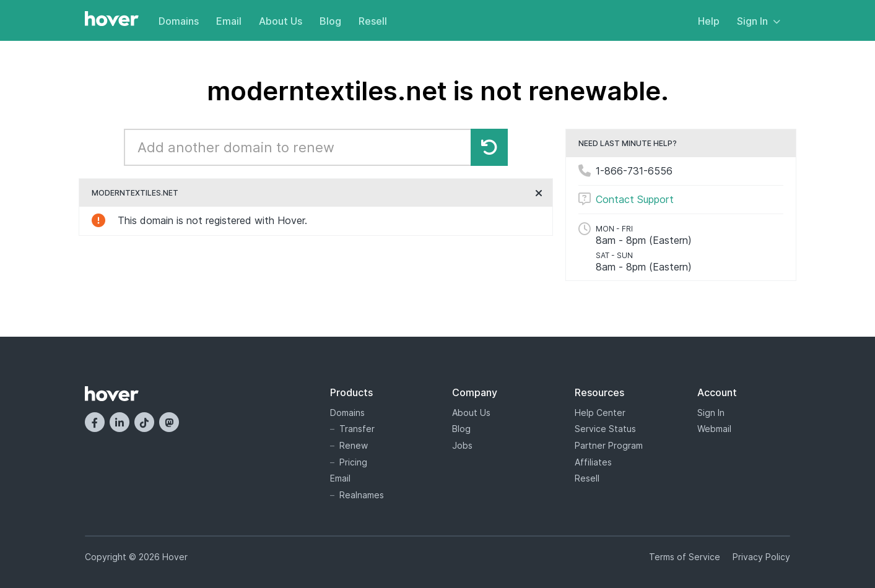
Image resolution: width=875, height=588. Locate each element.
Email (229, 21)
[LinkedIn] (120, 422)
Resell (373, 21)
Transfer (357, 429)
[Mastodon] (169, 422)
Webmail (714, 429)
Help (709, 21)
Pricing (353, 462)
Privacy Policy (761, 557)
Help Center (600, 413)
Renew (354, 445)
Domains (179, 21)
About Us (281, 21)
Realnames (362, 495)
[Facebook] (95, 422)
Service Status (605, 429)
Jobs (462, 445)
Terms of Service (685, 557)
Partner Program (609, 445)
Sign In (759, 21)
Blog (330, 21)
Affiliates (593, 462)
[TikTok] (144, 422)
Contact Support (635, 199)
